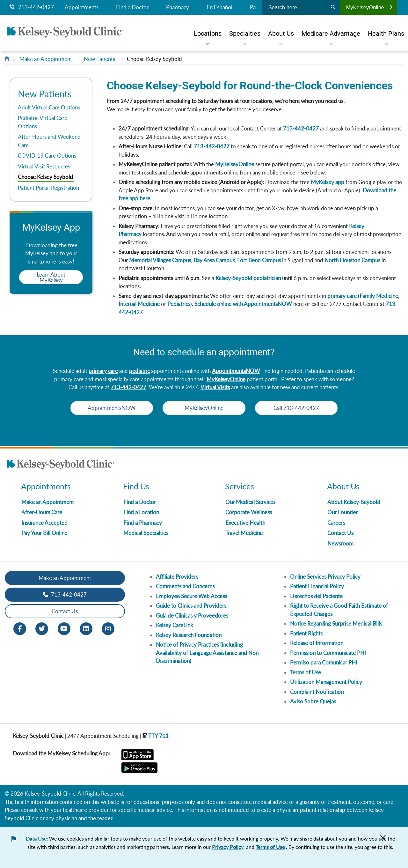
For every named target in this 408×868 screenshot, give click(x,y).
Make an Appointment (46, 59)
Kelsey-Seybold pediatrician (248, 278)
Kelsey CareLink (175, 625)
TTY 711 (156, 736)
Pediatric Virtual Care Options (43, 122)
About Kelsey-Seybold (354, 502)
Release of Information (317, 643)
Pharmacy (178, 7)
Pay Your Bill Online (44, 533)
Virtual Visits (215, 387)
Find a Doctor (132, 7)
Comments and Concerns (185, 586)
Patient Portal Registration (48, 188)
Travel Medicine (244, 533)
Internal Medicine (139, 304)
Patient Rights (306, 633)
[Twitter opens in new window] (42, 628)
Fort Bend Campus (259, 260)
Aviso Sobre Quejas (313, 701)
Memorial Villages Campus (160, 260)
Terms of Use (306, 672)
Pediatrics (179, 304)
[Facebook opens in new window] (20, 628)
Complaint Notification (317, 692)
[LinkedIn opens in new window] (86, 628)
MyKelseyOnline (369, 7)
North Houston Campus (352, 260)
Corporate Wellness (249, 512)
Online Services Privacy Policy (325, 577)
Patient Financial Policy (317, 586)
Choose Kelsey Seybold (154, 59)
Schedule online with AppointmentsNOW (243, 304)
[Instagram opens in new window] (108, 628)
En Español (219, 7)
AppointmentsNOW (236, 371)
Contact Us (340, 533)
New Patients (99, 59)
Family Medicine (379, 296)
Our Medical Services (250, 502)
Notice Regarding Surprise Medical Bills (336, 623)
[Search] (333, 7)
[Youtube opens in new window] (64, 628)
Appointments (82, 7)
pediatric (139, 371)
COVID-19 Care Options (47, 156)
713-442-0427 (32, 7)
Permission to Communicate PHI (328, 653)
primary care (342, 296)
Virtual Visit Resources (44, 166)
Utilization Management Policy (326, 682)
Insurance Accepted (44, 523)
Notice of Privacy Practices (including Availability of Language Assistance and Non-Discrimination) (208, 653)
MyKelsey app (328, 182)
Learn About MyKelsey (51, 277)
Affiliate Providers (177, 577)
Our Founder (342, 512)
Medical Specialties (146, 533)
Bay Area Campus (214, 260)
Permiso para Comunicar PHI (324, 662)
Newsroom (340, 543)
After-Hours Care (42, 512)
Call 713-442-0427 (297, 408)
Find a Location (141, 512)
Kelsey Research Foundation (189, 635)
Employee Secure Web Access (191, 596)
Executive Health (245, 523)
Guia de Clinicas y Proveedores (192, 616)
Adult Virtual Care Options (49, 107)
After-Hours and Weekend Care (49, 141)
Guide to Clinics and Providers (191, 606)
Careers (336, 523)
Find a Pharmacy (143, 523)
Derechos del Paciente (316, 596)
